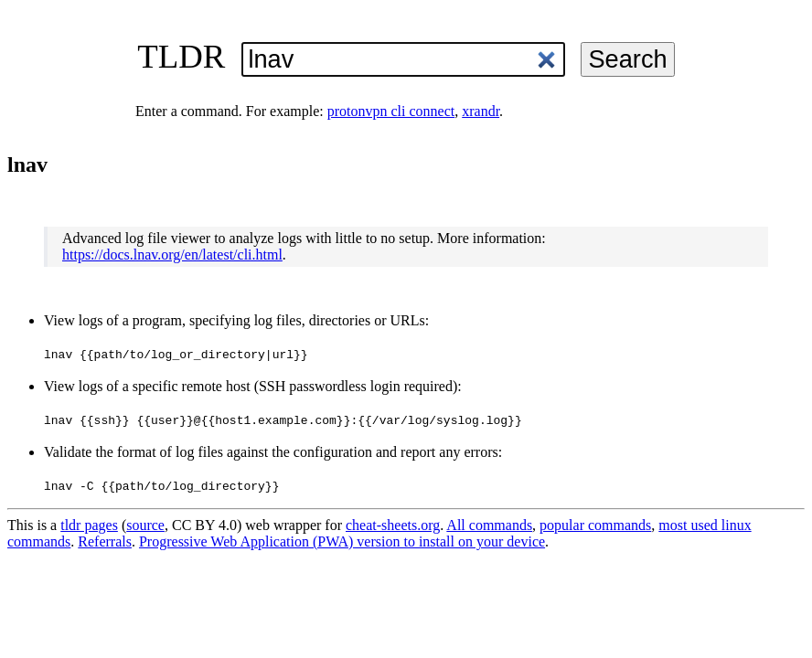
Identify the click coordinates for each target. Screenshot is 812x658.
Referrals (105, 541)
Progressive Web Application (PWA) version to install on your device (342, 541)
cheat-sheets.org (393, 525)
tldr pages (89, 525)
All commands (489, 525)
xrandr (481, 111)
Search (627, 59)
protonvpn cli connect (391, 111)
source (145, 525)
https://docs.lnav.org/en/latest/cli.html (172, 255)
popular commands (595, 525)
